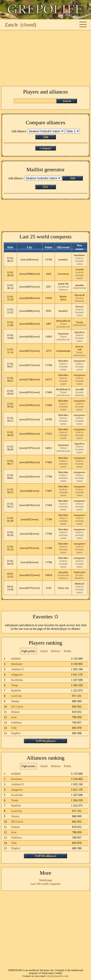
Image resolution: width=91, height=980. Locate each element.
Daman (15, 712)
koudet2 (63, 259)
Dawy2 (80, 306)
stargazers (80, 361)
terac (14, 717)
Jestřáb (79, 269)
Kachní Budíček (79, 299)
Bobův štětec (63, 298)
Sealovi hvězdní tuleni (79, 261)
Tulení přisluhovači (63, 325)
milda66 (16, 659)
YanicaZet (80, 572)
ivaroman (63, 274)
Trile (14, 728)
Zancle (11, 25)
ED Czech (17, 707)
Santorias (63, 334)
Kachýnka (17, 680)
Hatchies (63, 361)
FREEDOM (79, 288)
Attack (44, 651)
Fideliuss (16, 723)
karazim (63, 572)
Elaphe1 (16, 733)
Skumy (15, 701)
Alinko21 (79, 583)
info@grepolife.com (58, 976)
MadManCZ (63, 389)
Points (67, 651)
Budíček (16, 691)
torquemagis (63, 351)
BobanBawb (63, 321)
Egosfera (80, 332)
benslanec (80, 255)
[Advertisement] (45, 58)
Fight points (28, 651)
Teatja (80, 322)
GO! (45, 187)
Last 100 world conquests (45, 884)
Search (67, 101)
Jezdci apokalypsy (80, 354)
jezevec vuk (80, 348)
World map (45, 880)
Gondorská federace (63, 288)
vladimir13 (18, 669)
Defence (56, 651)
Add (45, 137)
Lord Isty (17, 696)
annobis (79, 285)
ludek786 (63, 284)
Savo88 (80, 389)
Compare (46, 148)
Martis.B (80, 295)
